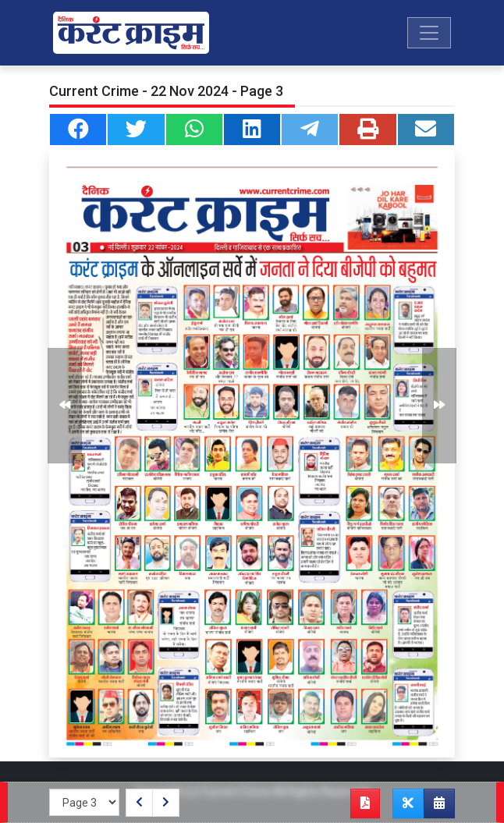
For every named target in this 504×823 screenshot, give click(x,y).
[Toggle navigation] (429, 33)
